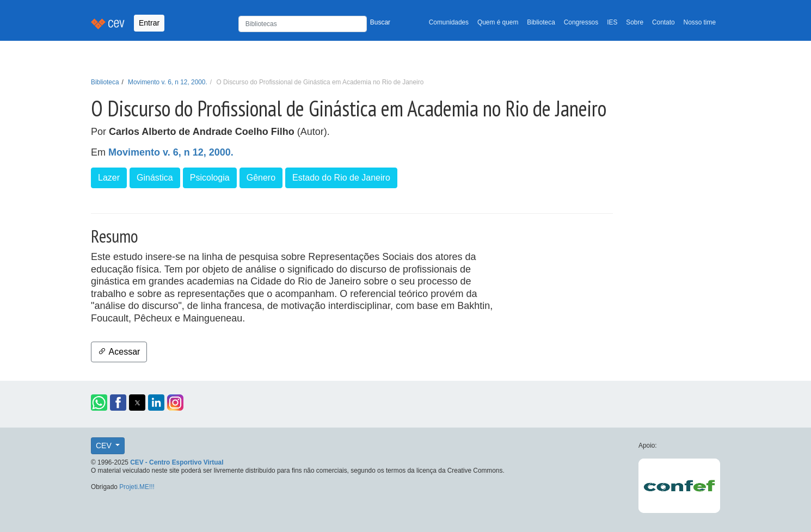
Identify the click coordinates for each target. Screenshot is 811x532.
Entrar (149, 23)
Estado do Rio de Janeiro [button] (341, 178)
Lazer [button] (109, 178)
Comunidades (449, 22)
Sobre (635, 22)
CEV (105, 446)
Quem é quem (498, 22)
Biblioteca (541, 22)
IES (612, 22)
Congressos (581, 22)
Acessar (119, 352)
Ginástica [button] (155, 178)
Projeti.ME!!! (137, 487)
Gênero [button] (261, 178)
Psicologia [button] (210, 178)
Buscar (380, 22)
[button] (99, 403)
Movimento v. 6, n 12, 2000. (168, 82)
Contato (663, 22)
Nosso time (700, 22)
